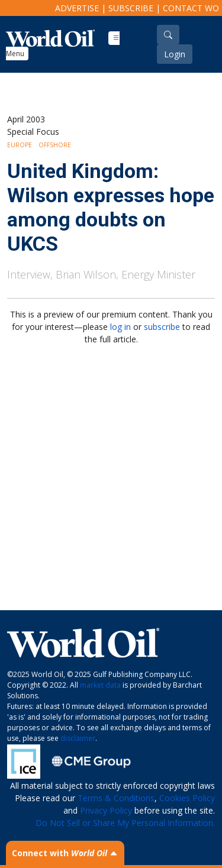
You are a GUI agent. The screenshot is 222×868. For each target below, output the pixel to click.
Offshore (55, 145)
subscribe (162, 327)
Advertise (77, 8)
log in (120, 327)
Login (175, 54)
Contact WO (191, 8)
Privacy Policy (106, 810)
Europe (20, 145)
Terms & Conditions (116, 798)
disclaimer (78, 738)
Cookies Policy (187, 798)
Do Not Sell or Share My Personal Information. (125, 823)
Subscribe (131, 8)
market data (100, 685)
